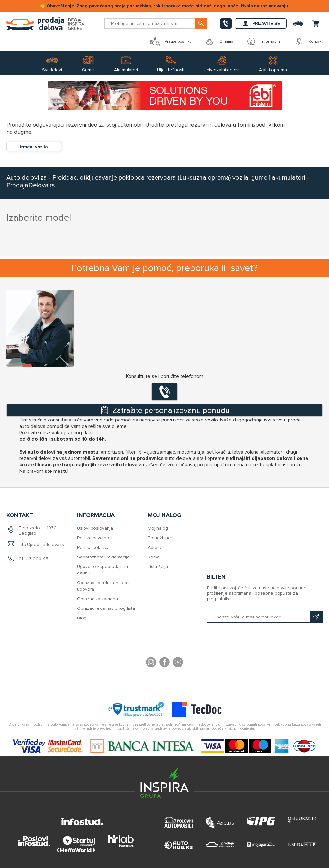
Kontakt (308, 41)
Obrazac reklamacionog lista (106, 608)
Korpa (154, 557)
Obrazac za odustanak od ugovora (103, 586)
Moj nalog (158, 528)
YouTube (178, 663)
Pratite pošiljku (171, 41)
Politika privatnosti (95, 538)
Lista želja (158, 567)
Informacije (263, 41)
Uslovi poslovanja (95, 528)
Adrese (155, 547)
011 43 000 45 (33, 559)
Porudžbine (159, 538)
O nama (219, 41)
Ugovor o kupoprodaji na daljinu (102, 570)
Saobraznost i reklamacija (103, 557)
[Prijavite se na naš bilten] (265, 617)
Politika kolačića (93, 547)
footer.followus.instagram (151, 663)
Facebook (164, 663)
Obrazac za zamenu (98, 599)
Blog (82, 618)
